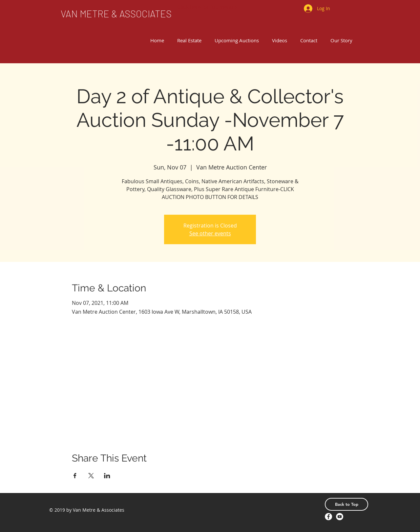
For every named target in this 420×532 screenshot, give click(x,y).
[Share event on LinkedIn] (107, 476)
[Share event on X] (91, 476)
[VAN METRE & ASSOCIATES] (116, 14)
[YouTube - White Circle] (340, 517)
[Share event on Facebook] (75, 476)
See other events (210, 233)
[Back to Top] (346, 504)
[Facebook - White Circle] (328, 517)
